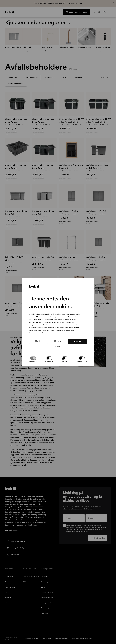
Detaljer (58, 346)
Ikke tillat (39, 341)
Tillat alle (78, 341)
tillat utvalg (58, 341)
